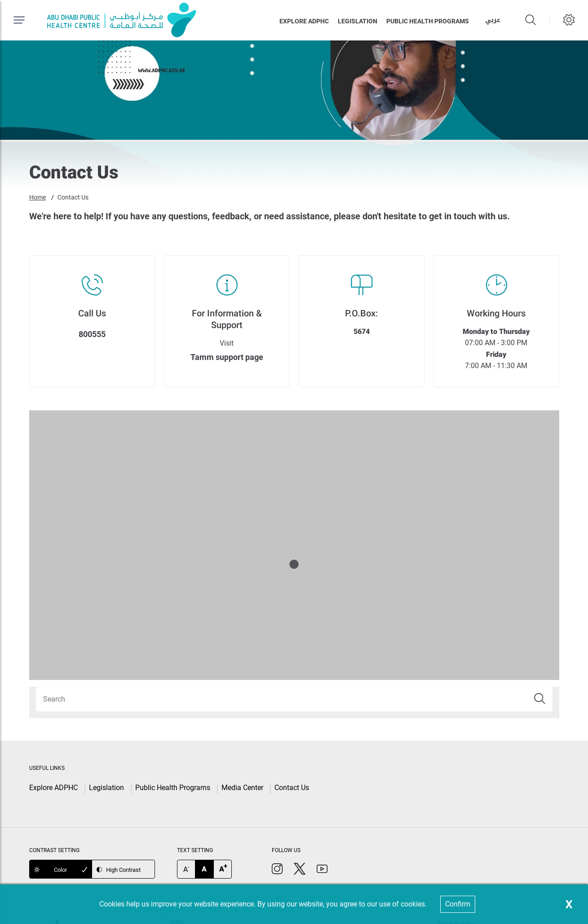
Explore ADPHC (304, 21)
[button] (540, 699)
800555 (92, 334)
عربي (493, 20)
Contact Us (73, 197)
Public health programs (428, 21)
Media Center (242, 788)
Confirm (458, 904)
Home (38, 197)
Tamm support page (227, 357)
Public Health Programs (173, 788)
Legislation (358, 21)
